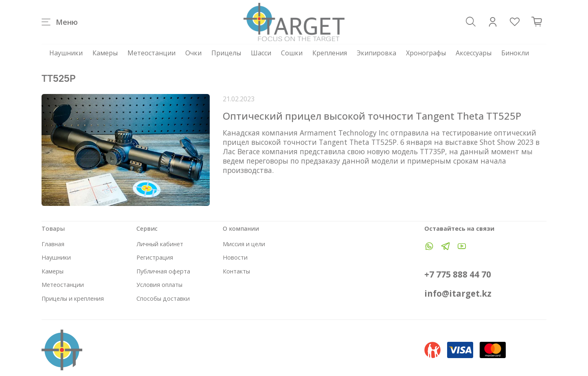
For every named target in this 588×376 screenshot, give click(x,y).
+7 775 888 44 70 (458, 274)
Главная (53, 244)
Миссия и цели (244, 244)
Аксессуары (474, 53)
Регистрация (155, 257)
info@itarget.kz (458, 293)
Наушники (66, 53)
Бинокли (515, 53)
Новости (235, 257)
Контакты (236, 271)
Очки (193, 53)
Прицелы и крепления (73, 298)
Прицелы (226, 53)
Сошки (292, 53)
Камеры (105, 53)
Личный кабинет (160, 244)
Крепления (330, 53)
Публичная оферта (163, 271)
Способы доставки (163, 298)
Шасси (261, 53)
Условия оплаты (159, 285)
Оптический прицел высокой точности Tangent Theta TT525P (372, 116)
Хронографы (426, 53)
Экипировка (376, 53)
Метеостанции (151, 53)
